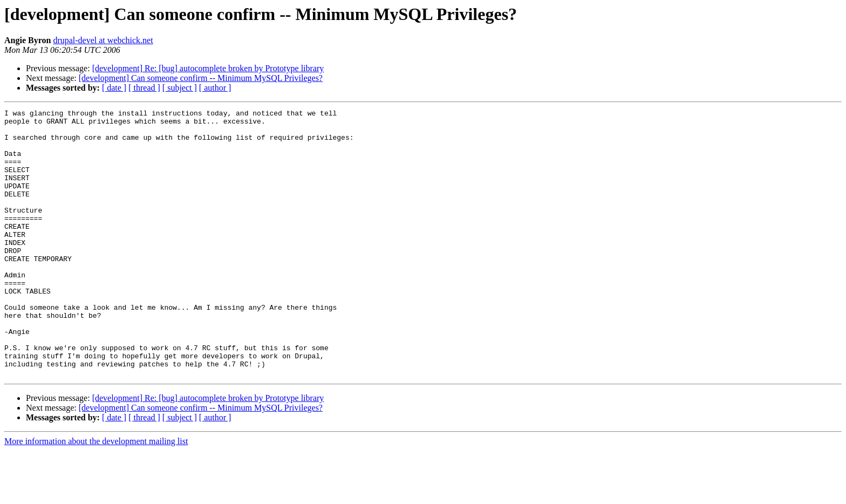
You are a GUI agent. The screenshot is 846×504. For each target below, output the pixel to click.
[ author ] (215, 88)
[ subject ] (180, 88)
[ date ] (114, 88)
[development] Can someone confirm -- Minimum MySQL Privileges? (201, 78)
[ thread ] (144, 88)
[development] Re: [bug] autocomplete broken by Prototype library (208, 68)
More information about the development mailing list (96, 495)
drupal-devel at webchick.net (103, 40)
